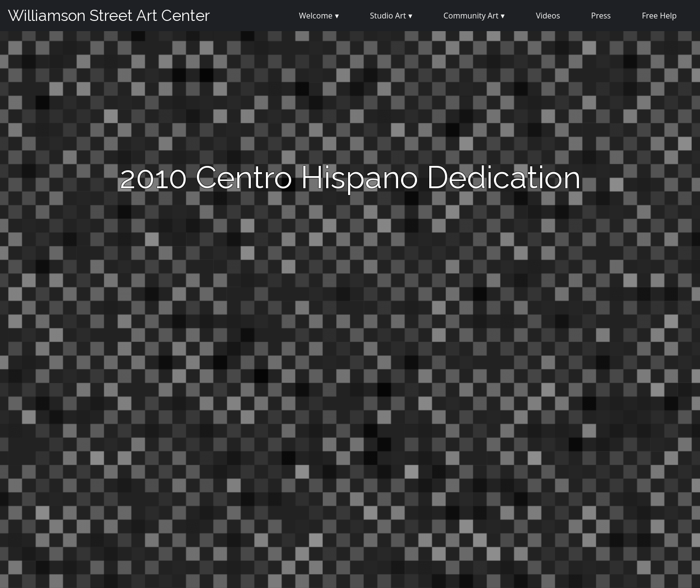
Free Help (659, 16)
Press (601, 16)
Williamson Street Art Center (109, 15)
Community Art (471, 16)
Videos (548, 16)
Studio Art (388, 16)
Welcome (316, 16)
